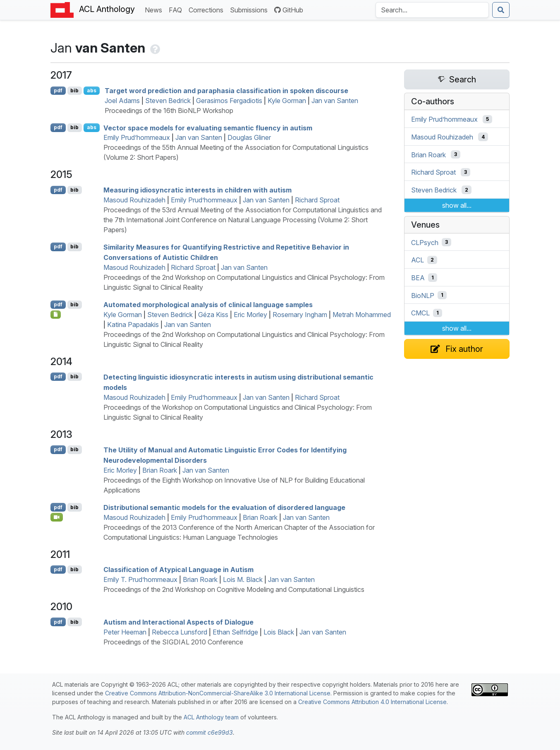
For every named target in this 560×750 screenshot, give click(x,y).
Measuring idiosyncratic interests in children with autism (197, 190)
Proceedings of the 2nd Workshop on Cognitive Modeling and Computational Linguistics (234, 589)
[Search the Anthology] (432, 10)
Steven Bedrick (168, 101)
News (155, 9)
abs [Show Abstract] (92, 90)
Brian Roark (160, 470)
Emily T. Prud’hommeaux (140, 579)
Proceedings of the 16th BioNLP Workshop (169, 111)
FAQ (177, 9)
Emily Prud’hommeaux (137, 137)
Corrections (208, 9)
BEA (418, 278)
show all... (457, 205)
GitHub (289, 10)
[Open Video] (57, 517)
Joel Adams (122, 101)
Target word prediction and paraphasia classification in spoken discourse (226, 91)
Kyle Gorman (287, 101)
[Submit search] (501, 10)
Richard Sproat (317, 200)
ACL (418, 260)
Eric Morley (250, 315)
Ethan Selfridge (235, 632)
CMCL (420, 313)
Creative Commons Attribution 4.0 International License (372, 702)
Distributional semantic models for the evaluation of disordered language (224, 507)
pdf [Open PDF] (58, 90)
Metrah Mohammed (362, 315)
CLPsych (425, 242)
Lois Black (279, 632)
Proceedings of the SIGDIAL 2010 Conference (173, 642)
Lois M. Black (243, 579)
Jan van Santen (335, 101)
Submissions (250, 9)
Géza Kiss (213, 315)
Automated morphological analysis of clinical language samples (208, 305)
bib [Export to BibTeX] (74, 90)
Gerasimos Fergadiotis (229, 101)
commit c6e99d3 (209, 732)
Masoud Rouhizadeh (134, 200)
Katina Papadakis (133, 325)
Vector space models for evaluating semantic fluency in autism (208, 127)
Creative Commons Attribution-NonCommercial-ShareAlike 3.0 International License (218, 693)
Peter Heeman (125, 632)
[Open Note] (56, 315)
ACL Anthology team (211, 717)
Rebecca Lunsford (179, 632)
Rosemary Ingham (300, 315)
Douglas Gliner (249, 137)
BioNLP (423, 295)
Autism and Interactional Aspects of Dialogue (178, 622)
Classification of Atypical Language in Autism (178, 570)
